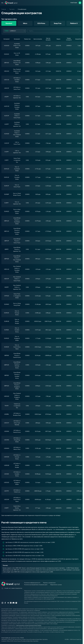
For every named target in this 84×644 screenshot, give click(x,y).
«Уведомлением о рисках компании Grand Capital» (29, 625)
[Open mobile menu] (2, 3)
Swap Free (58, 23)
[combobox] (15, 31)
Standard (9, 23)
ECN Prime (41, 23)
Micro (25, 23)
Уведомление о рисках (56, 585)
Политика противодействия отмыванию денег (36, 585)
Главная (4, 9)
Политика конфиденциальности (32, 583)
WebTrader (74, 3)
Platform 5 (74, 23)
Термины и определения (49, 583)
